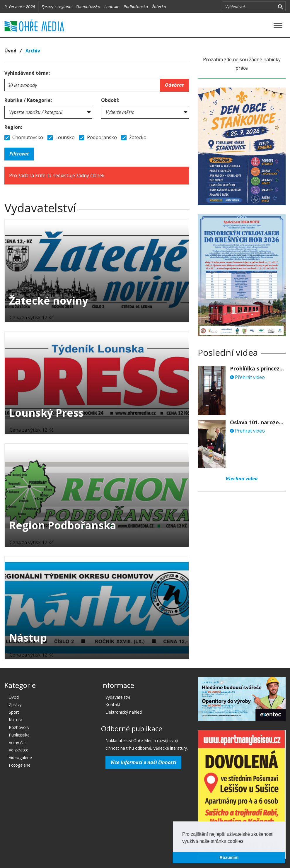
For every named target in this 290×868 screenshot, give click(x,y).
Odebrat (174, 85)
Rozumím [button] (229, 857)
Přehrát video (247, 377)
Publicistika (19, 735)
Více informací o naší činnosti (143, 762)
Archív (33, 51)
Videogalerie (20, 757)
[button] (245, 842)
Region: (13, 127)
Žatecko (159, 7)
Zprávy (15, 704)
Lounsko (112, 7)
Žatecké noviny (49, 301)
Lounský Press (46, 413)
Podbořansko (136, 7)
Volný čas (18, 743)
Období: (110, 100)
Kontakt (113, 704)
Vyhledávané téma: (27, 73)
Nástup (28, 638)
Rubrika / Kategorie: (28, 100)
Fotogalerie (20, 765)
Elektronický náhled (124, 712)
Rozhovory (19, 727)
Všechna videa (242, 479)
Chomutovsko (88, 7)
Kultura (16, 720)
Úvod (10, 51)
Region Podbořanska (63, 525)
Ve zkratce (19, 750)
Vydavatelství (118, 697)
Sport (14, 712)
